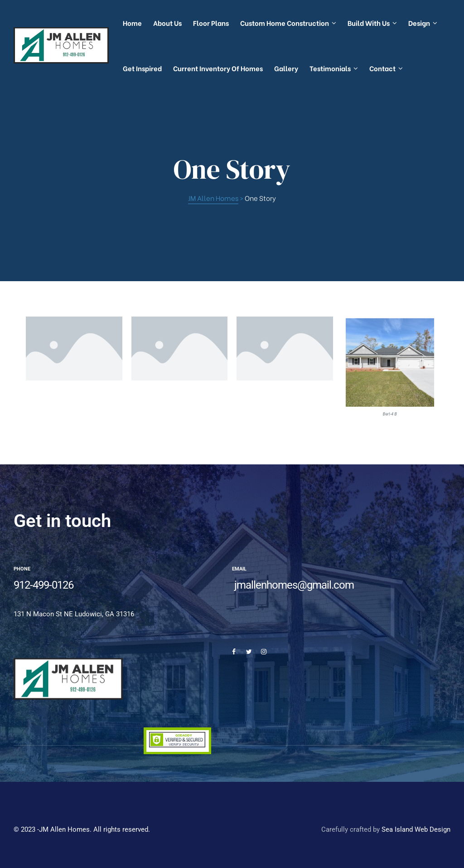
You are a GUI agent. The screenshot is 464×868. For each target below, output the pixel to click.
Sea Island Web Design (416, 829)
